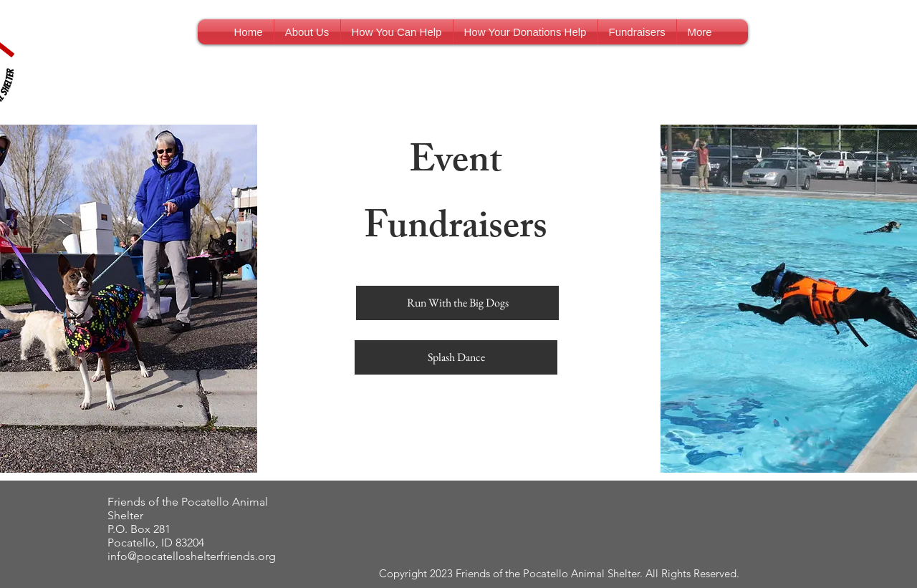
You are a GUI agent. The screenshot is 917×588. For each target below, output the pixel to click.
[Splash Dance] (456, 357)
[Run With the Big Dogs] (457, 303)
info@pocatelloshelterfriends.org (192, 556)
